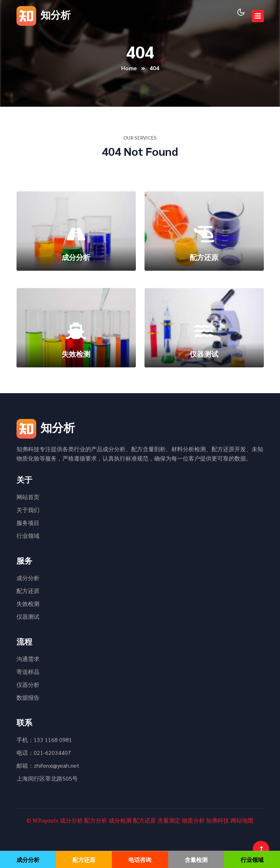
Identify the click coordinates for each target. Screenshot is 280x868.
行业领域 (28, 536)
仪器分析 (28, 684)
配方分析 (96, 820)
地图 (248, 820)
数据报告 (28, 697)
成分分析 (28, 578)
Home (129, 68)
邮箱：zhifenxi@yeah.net (48, 765)
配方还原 (28, 591)
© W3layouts (42, 820)
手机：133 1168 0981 (44, 740)
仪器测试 (28, 616)
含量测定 (169, 820)
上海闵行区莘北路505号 (47, 778)
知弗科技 (218, 820)
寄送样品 (28, 672)
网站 (236, 820)
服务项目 (28, 523)
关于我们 (28, 510)
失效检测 (28, 604)
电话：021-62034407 (44, 753)
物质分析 (193, 820)
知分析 (44, 14)
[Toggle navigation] (258, 16)
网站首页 (28, 497)
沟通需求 (28, 659)
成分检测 (120, 820)
